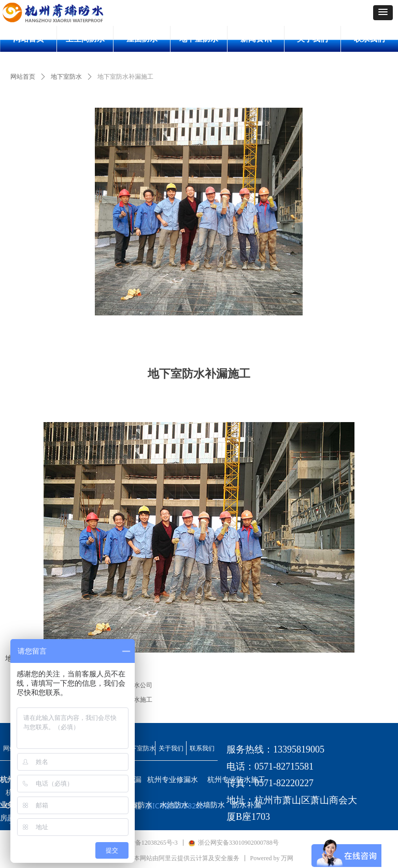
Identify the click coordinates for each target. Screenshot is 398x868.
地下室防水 (66, 77)
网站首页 (23, 77)
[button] (383, 13)
